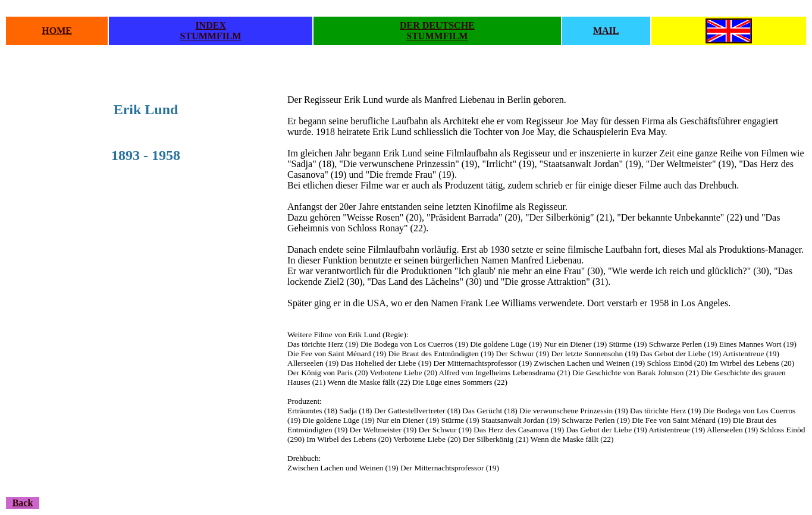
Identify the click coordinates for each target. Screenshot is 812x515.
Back (23, 503)
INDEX (211, 25)
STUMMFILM (211, 36)
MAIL (606, 31)
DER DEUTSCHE (437, 25)
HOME (57, 31)
